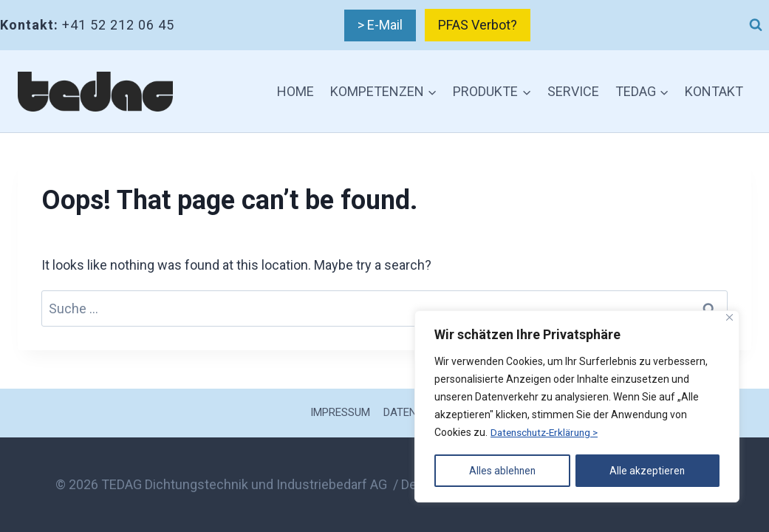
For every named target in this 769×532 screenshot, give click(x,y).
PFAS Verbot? (478, 25)
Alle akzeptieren (648, 471)
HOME (295, 91)
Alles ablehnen (503, 471)
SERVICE (573, 91)
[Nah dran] (729, 319)
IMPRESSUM (340, 412)
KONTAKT (714, 91)
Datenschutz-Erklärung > (548, 434)
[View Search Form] (756, 25)
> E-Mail (380, 25)
